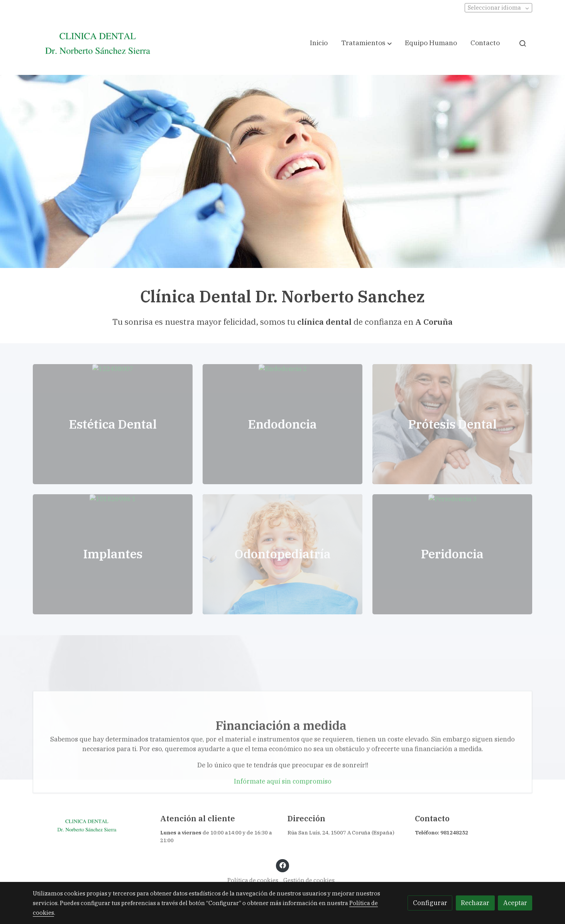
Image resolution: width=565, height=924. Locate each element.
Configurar (430, 903)
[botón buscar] (523, 43)
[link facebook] (282, 865)
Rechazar (475, 903)
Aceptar (515, 903)
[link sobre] (91, 825)
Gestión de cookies (309, 880)
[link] (98, 43)
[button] (366, 43)
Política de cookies (253, 880)
